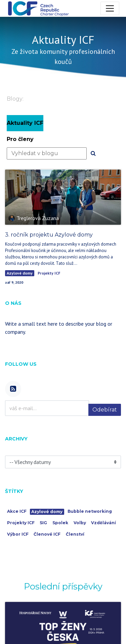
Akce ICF (17, 511)
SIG (43, 523)
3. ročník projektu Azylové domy (49, 235)
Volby (80, 523)
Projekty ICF (49, 273)
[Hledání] (93, 153)
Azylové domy (20, 273)
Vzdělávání (103, 523)
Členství (75, 534)
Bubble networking (90, 511)
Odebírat (105, 410)
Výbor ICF (18, 534)
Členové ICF (47, 534)
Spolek (60, 523)
